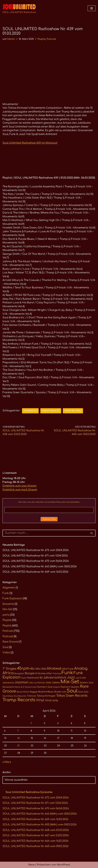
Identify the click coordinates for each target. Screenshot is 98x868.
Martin (11, 39)
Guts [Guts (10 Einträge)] (24, 678)
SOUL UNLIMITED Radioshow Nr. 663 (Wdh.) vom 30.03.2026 (40, 567)
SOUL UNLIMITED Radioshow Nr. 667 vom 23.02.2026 (36, 835)
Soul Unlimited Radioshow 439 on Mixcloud (30, 143)
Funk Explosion (12, 598)
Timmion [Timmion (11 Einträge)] (31, 696)
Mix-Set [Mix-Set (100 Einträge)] (70, 682)
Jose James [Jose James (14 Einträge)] (53, 683)
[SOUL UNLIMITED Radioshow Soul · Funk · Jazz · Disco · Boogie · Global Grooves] (19, 8)
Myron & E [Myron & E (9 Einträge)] (19, 687)
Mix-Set (7, 609)
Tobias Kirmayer (51, 411)
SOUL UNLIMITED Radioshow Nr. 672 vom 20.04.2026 (36, 550)
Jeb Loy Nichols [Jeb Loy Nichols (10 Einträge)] (37, 683)
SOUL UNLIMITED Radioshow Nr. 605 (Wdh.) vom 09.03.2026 (39, 825)
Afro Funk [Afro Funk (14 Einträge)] (68, 669)
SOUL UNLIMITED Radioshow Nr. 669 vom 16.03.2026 (35, 572)
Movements (30, 411)
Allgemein (9, 588)
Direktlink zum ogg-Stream (19, 486)
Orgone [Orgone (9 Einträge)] (56, 687)
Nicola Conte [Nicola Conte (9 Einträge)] (31, 687)
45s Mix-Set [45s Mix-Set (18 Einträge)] (38, 669)
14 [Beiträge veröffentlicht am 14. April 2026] (18, 738)
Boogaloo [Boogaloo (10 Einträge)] (19, 674)
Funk (6, 593)
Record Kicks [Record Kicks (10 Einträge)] (23, 692)
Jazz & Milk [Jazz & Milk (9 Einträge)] (81, 678)
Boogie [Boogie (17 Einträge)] (30, 673)
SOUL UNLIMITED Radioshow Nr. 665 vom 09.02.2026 (35, 846)
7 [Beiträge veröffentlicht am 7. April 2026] (18, 731)
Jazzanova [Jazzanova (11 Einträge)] (8, 683)
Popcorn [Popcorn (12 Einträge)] (65, 687)
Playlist (41, 39)
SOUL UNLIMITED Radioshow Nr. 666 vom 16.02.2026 (35, 841)
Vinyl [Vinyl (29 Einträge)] (40, 700)
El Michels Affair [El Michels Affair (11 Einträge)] (44, 673)
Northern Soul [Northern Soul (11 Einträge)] (45, 687)
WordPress (63, 865)
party (6, 615)
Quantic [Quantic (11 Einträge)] (75, 687)
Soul (5, 647)
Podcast (51, 39)
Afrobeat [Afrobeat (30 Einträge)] (54, 669)
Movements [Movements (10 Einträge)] (8, 687)
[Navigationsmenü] (92, 8)
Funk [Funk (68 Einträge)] (67, 673)
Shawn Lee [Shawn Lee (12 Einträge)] (60, 692)
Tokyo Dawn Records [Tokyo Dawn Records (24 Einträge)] (72, 696)
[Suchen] (45, 533)
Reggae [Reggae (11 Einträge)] (34, 692)
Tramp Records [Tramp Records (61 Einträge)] (19, 700)
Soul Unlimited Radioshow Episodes (29, 792)
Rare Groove (10, 642)
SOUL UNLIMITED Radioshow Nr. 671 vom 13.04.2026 (35, 556)
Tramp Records (73, 411)
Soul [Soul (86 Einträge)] (72, 691)
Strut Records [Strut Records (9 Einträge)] (20, 696)
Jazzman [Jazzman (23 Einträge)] (21, 682)
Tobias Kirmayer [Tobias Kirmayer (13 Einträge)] (46, 696)
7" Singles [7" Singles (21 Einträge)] (9, 669)
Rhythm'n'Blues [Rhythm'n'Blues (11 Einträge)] (46, 692)
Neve (31, 865)
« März (7, 762)
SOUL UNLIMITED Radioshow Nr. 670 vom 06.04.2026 (36, 561)
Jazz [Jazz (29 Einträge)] (71, 677)
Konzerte (8, 604)
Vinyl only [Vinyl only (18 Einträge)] (51, 700)
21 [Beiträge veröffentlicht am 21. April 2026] (18, 746)
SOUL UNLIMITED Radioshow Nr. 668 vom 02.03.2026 (36, 830)
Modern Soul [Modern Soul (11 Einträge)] (87, 683)
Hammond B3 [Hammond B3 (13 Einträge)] (35, 678)
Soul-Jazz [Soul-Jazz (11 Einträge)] (83, 692)
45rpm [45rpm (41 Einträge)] (23, 668)
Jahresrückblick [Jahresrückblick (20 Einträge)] (55, 678)
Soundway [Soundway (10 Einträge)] (8, 696)
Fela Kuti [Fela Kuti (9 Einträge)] (57, 674)
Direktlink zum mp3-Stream (20, 490)
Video (6, 653)
